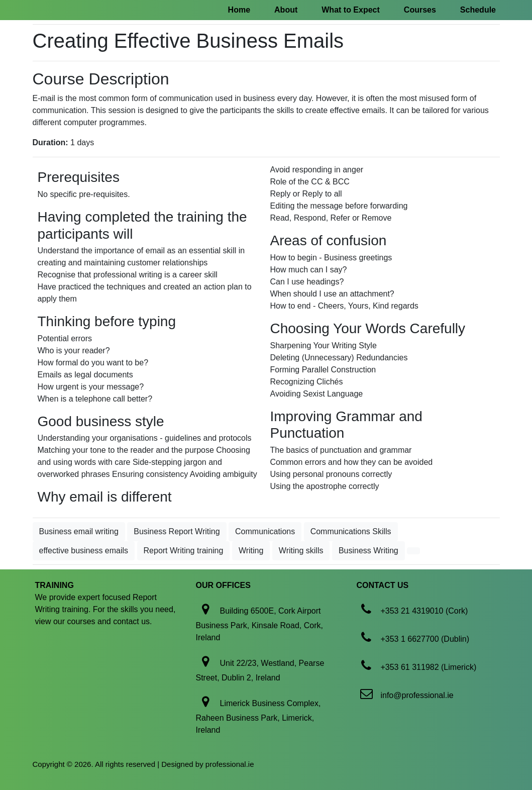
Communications (265, 531)
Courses (420, 10)
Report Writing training (184, 551)
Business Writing (368, 551)
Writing (251, 551)
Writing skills (301, 551)
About (286, 10)
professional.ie (230, 764)
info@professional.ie (417, 695)
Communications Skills (351, 531)
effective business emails (84, 551)
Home (239, 10)
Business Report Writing (177, 531)
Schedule (478, 10)
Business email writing (79, 531)
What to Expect (351, 10)
